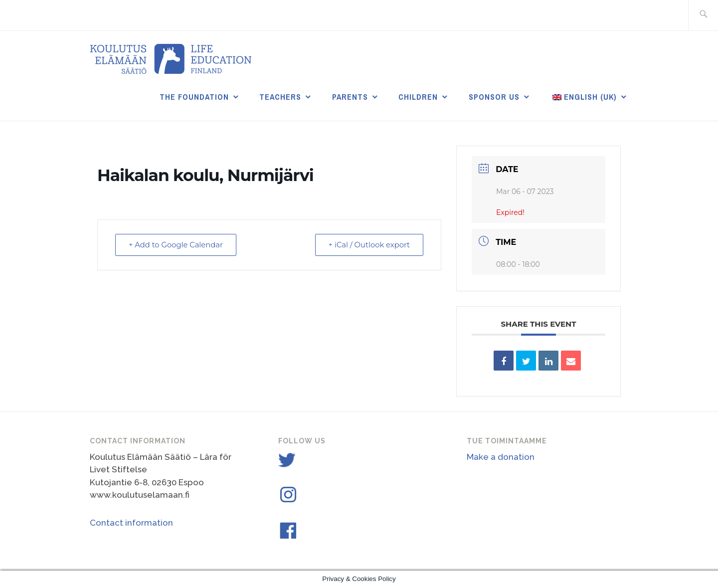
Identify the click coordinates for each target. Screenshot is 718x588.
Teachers (280, 97)
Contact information (131, 523)
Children (418, 97)
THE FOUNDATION (194, 97)
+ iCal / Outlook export (367, 245)
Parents (350, 97)
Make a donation (501, 457)
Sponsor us (494, 97)
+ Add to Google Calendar (178, 245)
